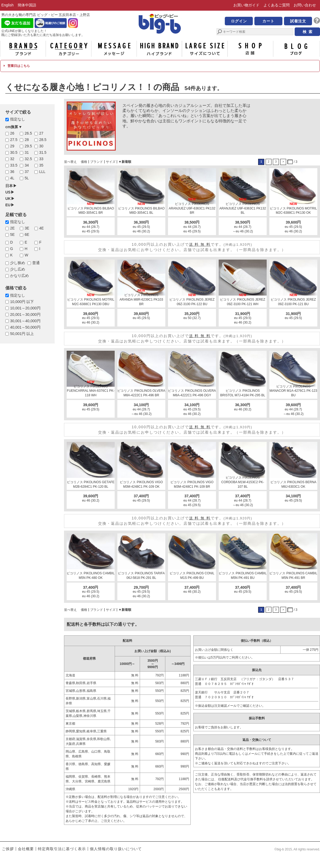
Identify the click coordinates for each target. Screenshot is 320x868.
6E (27, 235)
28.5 (43, 140)
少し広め (18, 269)
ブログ (296, 49)
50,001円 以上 (22, 334)
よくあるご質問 (277, 5)
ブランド (23, 49)
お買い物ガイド (246, 5)
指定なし (18, 119)
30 (41, 146)
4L (12, 178)
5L (27, 178)
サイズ (111, 162)
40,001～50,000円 (25, 327)
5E (12, 235)
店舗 (250, 49)
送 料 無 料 (200, 244)
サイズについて (205, 49)
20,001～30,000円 (25, 314)
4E (41, 228)
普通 (36, 263)
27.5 (14, 140)
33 (41, 159)
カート (268, 21)
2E (12, 228)
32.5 (28, 159)
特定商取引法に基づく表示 (62, 849)
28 (27, 140)
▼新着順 (125, 162)
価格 (84, 162)
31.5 (43, 152)
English (7, 5)
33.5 (14, 165)
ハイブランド (159, 49)
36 (12, 172)
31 (27, 152)
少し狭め (18, 263)
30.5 (14, 152)
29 (12, 146)
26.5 (28, 133)
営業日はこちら (17, 66)
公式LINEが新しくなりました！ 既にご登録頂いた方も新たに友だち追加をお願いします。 (43, 33)
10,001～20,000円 (25, 308)
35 (41, 165)
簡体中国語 (27, 5)
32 (12, 159)
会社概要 (26, 849)
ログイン (239, 21)
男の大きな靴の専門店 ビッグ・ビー (160, 25)
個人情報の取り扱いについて (116, 849)
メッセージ (114, 49)
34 (27, 165)
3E (27, 228)
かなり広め (19, 276)
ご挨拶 (8, 849)
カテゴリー (69, 49)
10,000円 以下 (22, 302)
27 (41, 133)
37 (27, 172)
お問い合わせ (305, 5)
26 (12, 133)
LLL (42, 172)
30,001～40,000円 (25, 321)
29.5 (28, 146)
